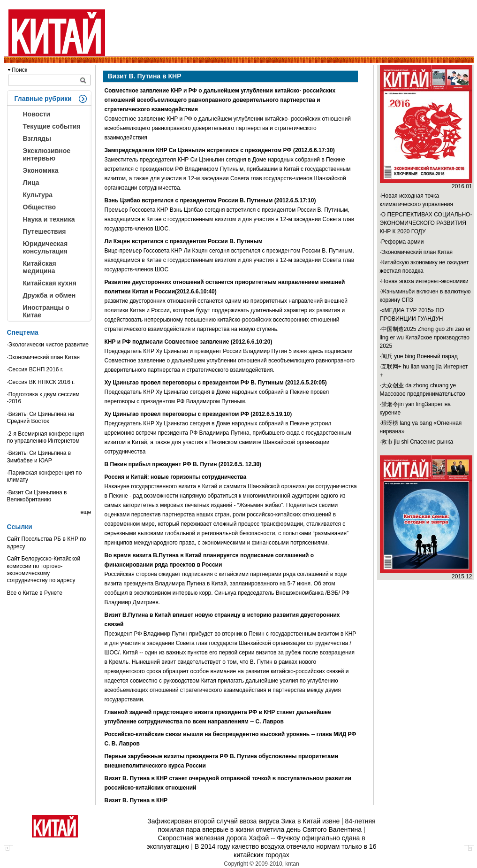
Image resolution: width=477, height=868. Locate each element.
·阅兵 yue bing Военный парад (419, 356)
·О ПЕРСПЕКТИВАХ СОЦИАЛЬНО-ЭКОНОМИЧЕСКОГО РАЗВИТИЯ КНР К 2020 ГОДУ (426, 223)
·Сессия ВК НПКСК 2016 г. (41, 382)
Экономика (41, 170)
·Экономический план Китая (44, 357)
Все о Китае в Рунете (35, 593)
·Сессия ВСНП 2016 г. (35, 369)
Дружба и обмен (49, 295)
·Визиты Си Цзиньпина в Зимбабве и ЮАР (39, 457)
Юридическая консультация (45, 247)
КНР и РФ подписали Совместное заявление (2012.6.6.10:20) (189, 342)
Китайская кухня (50, 283)
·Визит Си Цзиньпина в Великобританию (37, 496)
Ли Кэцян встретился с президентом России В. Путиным (184, 241)
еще (86, 512)
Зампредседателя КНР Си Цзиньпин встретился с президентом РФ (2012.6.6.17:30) (220, 150)
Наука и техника (49, 219)
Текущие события (52, 126)
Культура (38, 195)
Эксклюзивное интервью (47, 154)
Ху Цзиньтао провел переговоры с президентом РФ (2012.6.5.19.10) (198, 414)
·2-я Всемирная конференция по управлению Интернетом (46, 437)
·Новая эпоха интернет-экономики (424, 281)
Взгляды (37, 138)
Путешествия (45, 231)
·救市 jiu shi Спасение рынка (417, 442)
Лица (31, 183)
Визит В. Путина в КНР (136, 800)
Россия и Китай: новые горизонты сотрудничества (176, 477)
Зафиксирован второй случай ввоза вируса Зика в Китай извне (243, 821)
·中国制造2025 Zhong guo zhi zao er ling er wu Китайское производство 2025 (425, 338)
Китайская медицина (40, 267)
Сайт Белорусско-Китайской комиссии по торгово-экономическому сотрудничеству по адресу (44, 569)
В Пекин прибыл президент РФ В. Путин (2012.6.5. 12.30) (183, 464)
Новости (37, 114)
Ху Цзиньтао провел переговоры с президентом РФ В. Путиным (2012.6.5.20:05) (216, 383)
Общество (40, 207)
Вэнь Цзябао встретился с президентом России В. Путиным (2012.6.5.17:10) (210, 200)
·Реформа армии (402, 242)
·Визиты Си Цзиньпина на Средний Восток (41, 418)
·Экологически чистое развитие (48, 345)
